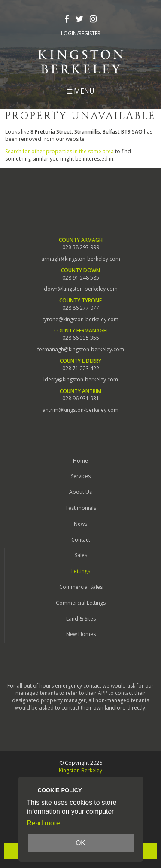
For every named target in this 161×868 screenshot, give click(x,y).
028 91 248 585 (81, 278)
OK (80, 843)
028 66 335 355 (81, 338)
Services (81, 476)
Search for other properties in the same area (59, 151)
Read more (44, 823)
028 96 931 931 (81, 399)
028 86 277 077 (81, 308)
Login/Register (81, 34)
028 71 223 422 (81, 369)
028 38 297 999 (81, 247)
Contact (81, 540)
